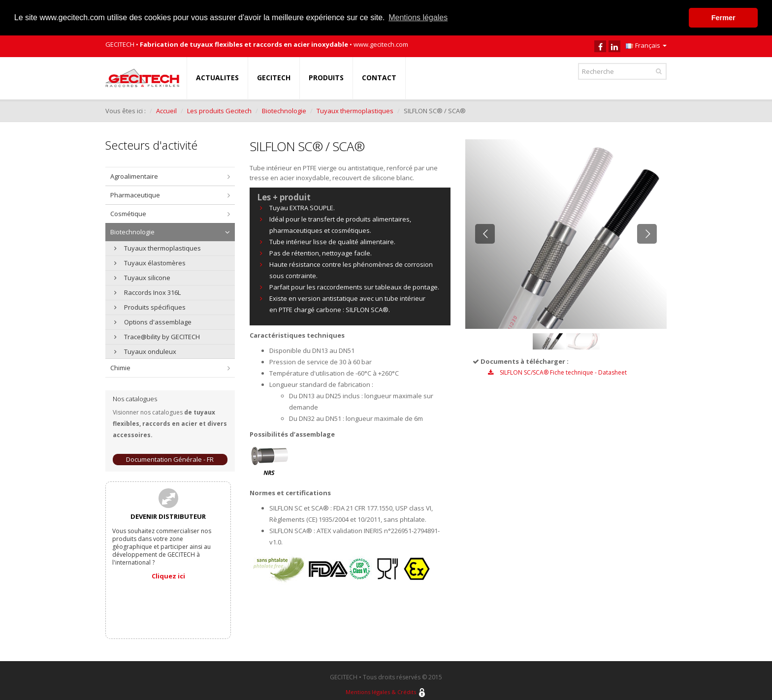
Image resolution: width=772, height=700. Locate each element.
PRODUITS (326, 77)
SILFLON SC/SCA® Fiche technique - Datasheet (557, 372)
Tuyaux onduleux (145, 351)
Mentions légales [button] (418, 17)
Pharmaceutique (135, 194)
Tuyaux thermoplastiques (355, 110)
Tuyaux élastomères (150, 262)
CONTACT (379, 77)
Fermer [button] (724, 18)
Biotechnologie (284, 110)
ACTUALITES (217, 77)
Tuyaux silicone (142, 277)
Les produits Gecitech (219, 110)
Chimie (120, 367)
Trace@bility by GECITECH (157, 336)
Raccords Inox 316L (147, 292)
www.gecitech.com (381, 44)
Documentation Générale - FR (170, 459)
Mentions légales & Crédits (381, 692)
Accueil (166, 110)
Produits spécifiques (150, 307)
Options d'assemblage (153, 321)
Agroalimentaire (134, 176)
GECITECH (274, 77)
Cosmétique (128, 213)
